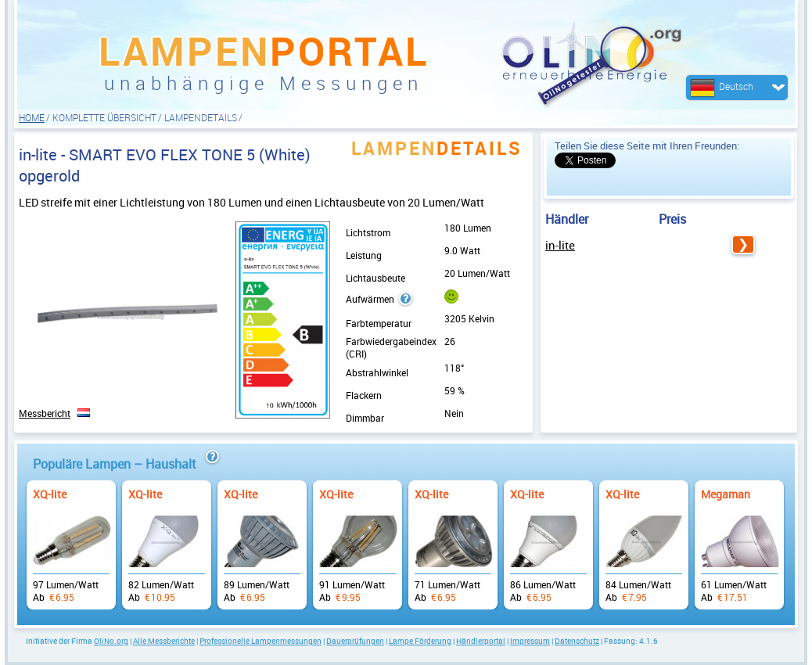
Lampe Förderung (420, 641)
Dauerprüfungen (355, 641)
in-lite (560, 245)
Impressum (530, 641)
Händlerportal (481, 641)
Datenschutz (577, 641)
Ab (71, 537)
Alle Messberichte (164, 641)
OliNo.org (111, 641)
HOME (32, 117)
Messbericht (45, 413)
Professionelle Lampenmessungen (260, 641)
